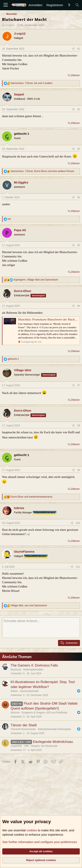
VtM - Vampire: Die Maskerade (41, 746)
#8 (79, 426)
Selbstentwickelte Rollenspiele (54, 729)
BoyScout (16, 670)
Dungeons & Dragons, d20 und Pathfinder (45, 713)
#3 (79, 149)
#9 (79, 470)
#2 (79, 109)
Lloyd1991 (16, 746)
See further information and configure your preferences (40, 842)
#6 (79, 306)
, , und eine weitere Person (42, 171)
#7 (79, 385)
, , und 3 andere (31, 83)
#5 (79, 245)
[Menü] (6, 5)
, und (36, 280)
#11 (78, 567)
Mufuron (15, 713)
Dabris (14, 691)
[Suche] (77, 5)
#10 (78, 523)
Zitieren (75, 75)
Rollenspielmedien (33, 670)
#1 (79, 49)
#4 (79, 197)
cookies (32, 830)
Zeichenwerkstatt (29, 691)
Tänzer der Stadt (24, 725)
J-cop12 (10, 25)
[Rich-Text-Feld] (41, 628)
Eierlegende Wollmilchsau (53, 742)
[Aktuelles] (69, 5)
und (31, 497)
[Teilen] (73, 49)
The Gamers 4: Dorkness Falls (34, 665)
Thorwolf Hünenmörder (23, 729)
